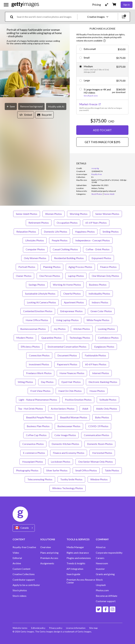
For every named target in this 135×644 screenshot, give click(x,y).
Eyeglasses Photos (104, 347)
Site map (93, 628)
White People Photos (98, 320)
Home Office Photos (37, 320)
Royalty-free (97, 174)
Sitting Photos (25, 382)
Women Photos (53, 214)
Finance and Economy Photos (69, 453)
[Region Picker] (24, 528)
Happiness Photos (85, 232)
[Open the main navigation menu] (6, 5)
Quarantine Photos (51, 338)
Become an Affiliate (107, 596)
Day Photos (47, 382)
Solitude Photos (108, 400)
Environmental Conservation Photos (67, 347)
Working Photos (79, 214)
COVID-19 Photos (98, 426)
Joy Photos (60, 329)
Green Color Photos (101, 311)
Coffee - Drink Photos (98, 249)
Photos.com (102, 590)
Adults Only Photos (107, 409)
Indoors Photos (100, 302)
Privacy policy (56, 628)
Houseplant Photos (33, 462)
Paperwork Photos (67, 364)
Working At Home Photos (67, 285)
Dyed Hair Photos (71, 382)
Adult (85, 409)
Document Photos (67, 355)
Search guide (73, 574)
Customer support (106, 601)
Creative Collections (24, 574)
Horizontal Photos (102, 453)
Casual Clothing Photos (65, 249)
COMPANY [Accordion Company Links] (102, 539)
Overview (46, 547)
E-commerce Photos (34, 453)
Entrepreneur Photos (71, 311)
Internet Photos (101, 373)
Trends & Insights (76, 563)
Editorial (17, 558)
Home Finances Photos (72, 373)
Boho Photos (102, 417)
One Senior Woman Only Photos (96, 462)
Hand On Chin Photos (70, 391)
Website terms (20, 628)
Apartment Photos (74, 302)
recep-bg (95, 168)
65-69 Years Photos (96, 223)
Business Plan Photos (38, 426)
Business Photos (98, 285)
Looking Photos (106, 329)
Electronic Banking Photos (103, 382)
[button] (35, 74)
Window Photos (99, 479)
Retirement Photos (39, 223)
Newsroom (102, 563)
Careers (100, 558)
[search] (13, 17)
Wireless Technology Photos (68, 488)
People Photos (60, 240)
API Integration (75, 569)
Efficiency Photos (30, 347)
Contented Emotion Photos (38, 311)
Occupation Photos (67, 223)
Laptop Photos (76, 276)
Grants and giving (105, 574)
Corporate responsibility (109, 553)
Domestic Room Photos (100, 444)
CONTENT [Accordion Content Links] (19, 539)
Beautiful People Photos (39, 417)
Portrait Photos (27, 267)
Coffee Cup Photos (36, 435)
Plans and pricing (49, 553)
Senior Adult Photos (27, 214)
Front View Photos (40, 391)
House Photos (97, 391)
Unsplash (101, 585)
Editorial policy (38, 628)
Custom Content (21, 569)
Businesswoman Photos (33, 329)
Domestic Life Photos (56, 232)
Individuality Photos (99, 294)
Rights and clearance (78, 553)
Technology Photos (80, 338)
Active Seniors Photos (63, 409)
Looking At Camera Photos (41, 302)
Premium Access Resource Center (81, 581)
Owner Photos (24, 276)
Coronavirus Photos (33, 444)
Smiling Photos (111, 232)
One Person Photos (50, 276)
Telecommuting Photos (40, 479)
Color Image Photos (65, 435)
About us (101, 547)
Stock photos (20, 590)
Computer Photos (35, 249)
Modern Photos (25, 338)
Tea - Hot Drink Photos (30, 409)
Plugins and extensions (79, 558)
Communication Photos (97, 435)
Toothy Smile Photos (71, 479)
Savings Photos (37, 285)
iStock (99, 580)
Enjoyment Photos (101, 258)
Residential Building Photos (69, 258)
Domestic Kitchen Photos (65, 444)
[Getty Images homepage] (25, 5)
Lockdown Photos (61, 462)
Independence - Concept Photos (93, 240)
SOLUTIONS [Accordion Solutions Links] (48, 539)
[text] (46, 17)
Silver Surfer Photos (57, 470)
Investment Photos (39, 364)
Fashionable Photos (95, 355)
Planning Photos (52, 267)
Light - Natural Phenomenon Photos (38, 400)
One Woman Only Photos (105, 276)
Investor (100, 569)
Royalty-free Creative (24, 547)
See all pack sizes (91, 96)
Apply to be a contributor (26, 585)
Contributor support (24, 580)
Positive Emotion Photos (78, 400)
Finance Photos (108, 267)
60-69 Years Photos (96, 364)
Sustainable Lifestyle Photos (40, 294)
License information (76, 628)
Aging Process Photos (80, 267)
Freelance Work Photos (39, 373)
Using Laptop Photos (67, 320)
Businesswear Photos (69, 426)
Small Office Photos (86, 470)
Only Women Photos (35, 258)
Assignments (47, 563)
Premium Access (49, 558)
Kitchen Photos (82, 329)
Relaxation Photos (26, 232)
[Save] (11, 106)
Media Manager (75, 547)
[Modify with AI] (56, 106)
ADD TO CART (102, 130)
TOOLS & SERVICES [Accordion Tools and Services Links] (78, 539)
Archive (17, 563)
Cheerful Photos (72, 294)
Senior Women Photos (107, 214)
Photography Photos (27, 470)
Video (16, 553)
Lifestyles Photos (35, 240)
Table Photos (112, 470)
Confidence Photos (108, 338)
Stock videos (20, 596)
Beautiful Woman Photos (74, 417)
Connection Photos (39, 355)
